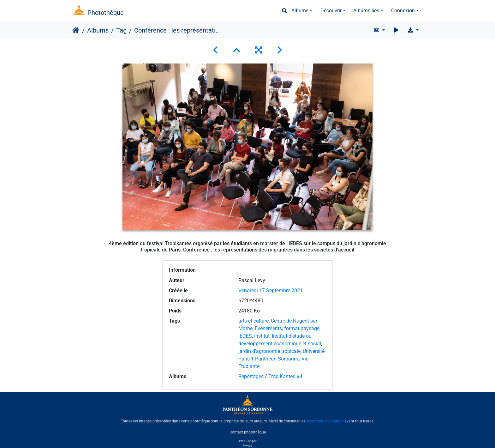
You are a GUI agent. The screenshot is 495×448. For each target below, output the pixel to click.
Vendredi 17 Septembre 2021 (271, 291)
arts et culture (253, 321)
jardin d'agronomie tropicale (269, 351)
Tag (121, 30)
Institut (262, 336)
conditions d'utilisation (325, 421)
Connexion (403, 11)
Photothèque (106, 13)
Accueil (76, 30)
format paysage (302, 328)
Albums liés (366, 11)
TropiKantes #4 (285, 376)
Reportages (251, 376)
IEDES (245, 336)
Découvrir (331, 11)
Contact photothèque (248, 432)
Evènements (268, 328)
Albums (300, 11)
